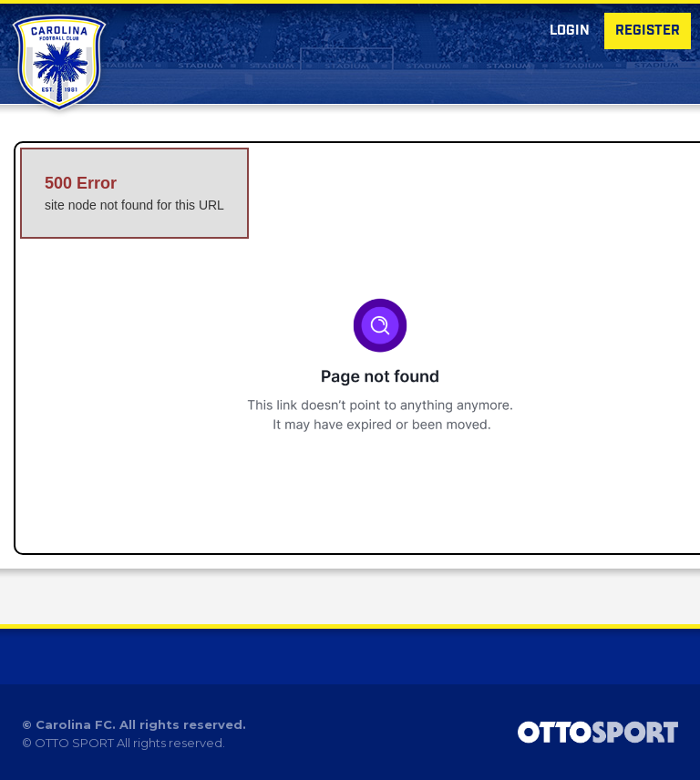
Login (570, 31)
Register (648, 31)
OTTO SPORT (74, 743)
